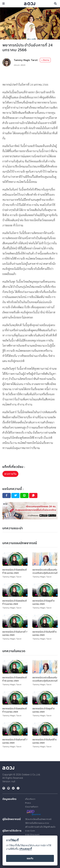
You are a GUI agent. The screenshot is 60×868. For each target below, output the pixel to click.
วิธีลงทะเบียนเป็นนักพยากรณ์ (38, 819)
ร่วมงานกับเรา (32, 807)
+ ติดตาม (45, 60)
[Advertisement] (30, 74)
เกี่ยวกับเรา (30, 799)
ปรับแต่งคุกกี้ (26, 849)
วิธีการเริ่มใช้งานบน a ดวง (37, 823)
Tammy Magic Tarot (26, 60)
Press (28, 803)
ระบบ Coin (30, 831)
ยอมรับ (30, 858)
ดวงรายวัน (10, 474)
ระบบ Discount (32, 834)
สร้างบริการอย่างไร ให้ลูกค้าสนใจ (40, 827)
